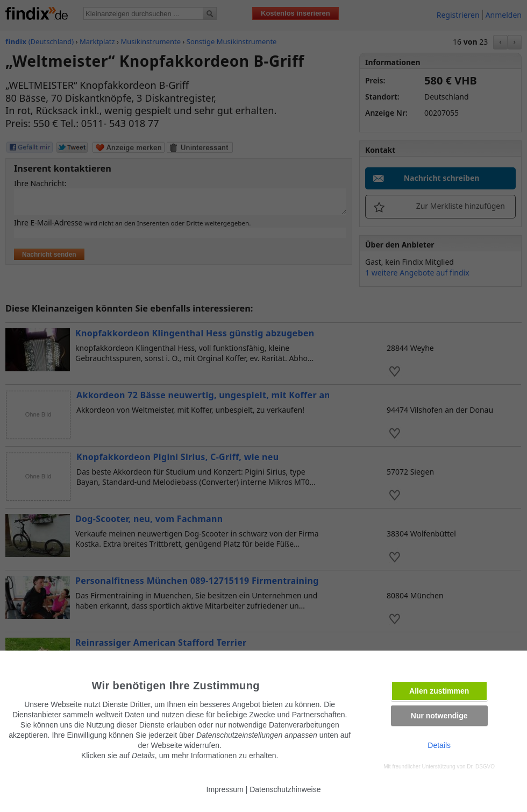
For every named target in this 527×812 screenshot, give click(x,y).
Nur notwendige (439, 716)
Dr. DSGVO (481, 767)
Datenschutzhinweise (285, 789)
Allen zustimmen (439, 691)
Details (439, 745)
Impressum (225, 789)
